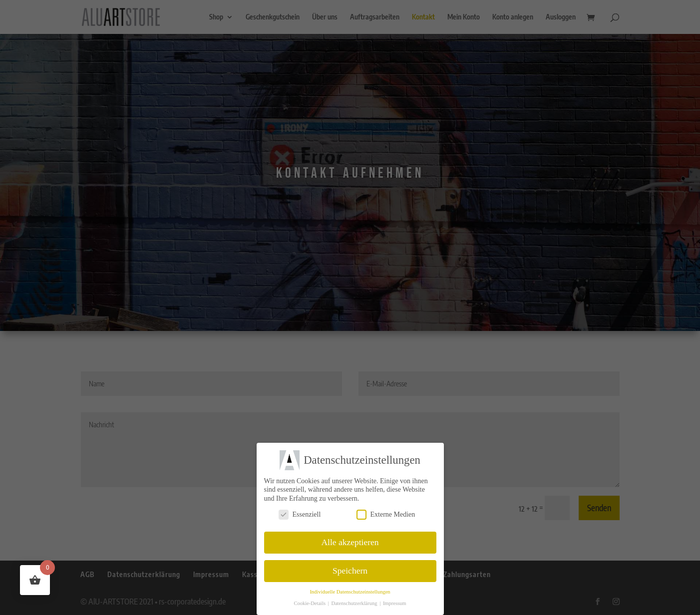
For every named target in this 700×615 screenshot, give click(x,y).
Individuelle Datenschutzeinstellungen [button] (350, 592)
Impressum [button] (395, 603)
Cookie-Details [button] (310, 603)
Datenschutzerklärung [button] (355, 603)
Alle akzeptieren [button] (350, 542)
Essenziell (300, 514)
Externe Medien (386, 514)
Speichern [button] (350, 571)
